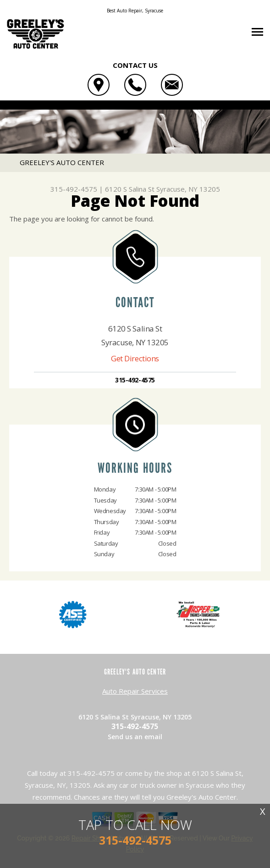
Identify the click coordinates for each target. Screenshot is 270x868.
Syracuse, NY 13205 (188, 189)
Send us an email (135, 737)
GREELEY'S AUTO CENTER (62, 162)
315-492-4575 (74, 189)
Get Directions (135, 358)
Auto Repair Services (135, 691)
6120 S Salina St (130, 189)
